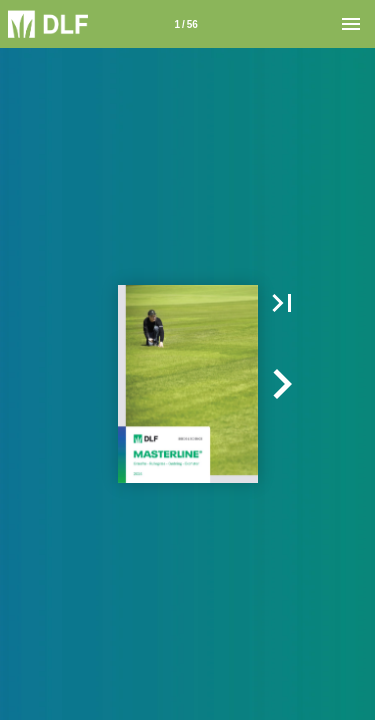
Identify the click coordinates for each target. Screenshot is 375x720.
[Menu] (351, 24)
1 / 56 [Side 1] (185, 24)
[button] (282, 303)
